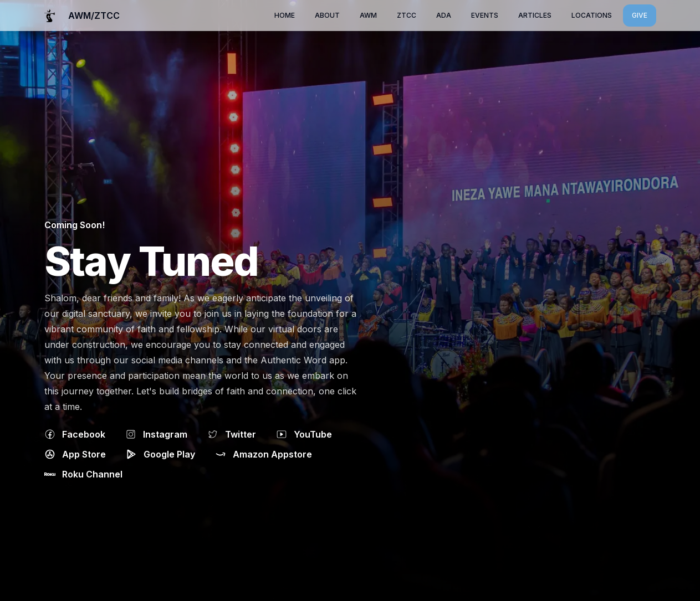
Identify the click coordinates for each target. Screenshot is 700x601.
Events (485, 15)
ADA (444, 15)
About (327, 15)
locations (592, 15)
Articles (535, 15)
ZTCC (407, 15)
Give (640, 15)
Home (285, 15)
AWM (368, 15)
